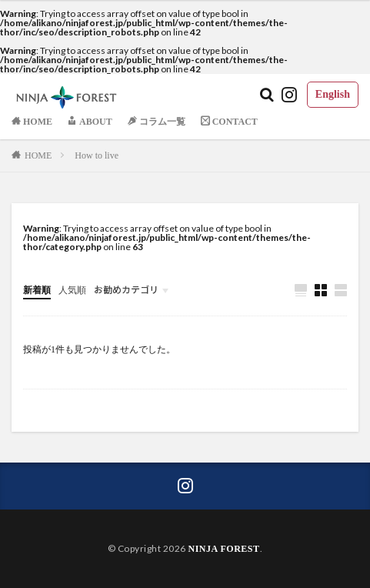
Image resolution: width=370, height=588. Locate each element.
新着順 (37, 290)
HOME (38, 155)
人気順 (72, 290)
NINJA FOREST (223, 549)
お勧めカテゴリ (126, 290)
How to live (97, 155)
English (333, 94)
